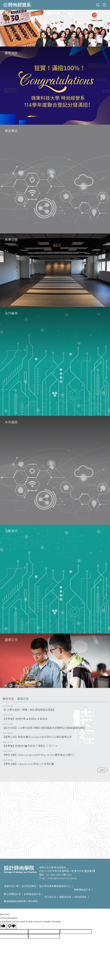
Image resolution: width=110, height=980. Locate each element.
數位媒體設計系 (12, 894)
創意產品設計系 (33, 894)
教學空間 (11, 240)
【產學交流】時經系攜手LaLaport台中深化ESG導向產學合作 (37, 737)
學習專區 (11, 131)
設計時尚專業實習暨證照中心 (55, 886)
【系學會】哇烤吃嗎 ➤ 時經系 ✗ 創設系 (25, 719)
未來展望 (11, 422)
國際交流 (11, 640)
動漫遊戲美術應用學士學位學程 (21, 901)
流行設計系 (50, 897)
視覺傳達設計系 (82, 890)
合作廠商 (11, 313)
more (102, 770)
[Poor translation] (12, 926)
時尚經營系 (81, 897)
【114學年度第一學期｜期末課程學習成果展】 (29, 710)
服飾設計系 (65, 897)
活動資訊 (11, 531)
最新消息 (11, 53)
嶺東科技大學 (11, 886)
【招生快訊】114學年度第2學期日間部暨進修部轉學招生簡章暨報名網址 (44, 728)
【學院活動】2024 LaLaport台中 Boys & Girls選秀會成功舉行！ (39, 755)
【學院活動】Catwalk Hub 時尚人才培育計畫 (28, 764)
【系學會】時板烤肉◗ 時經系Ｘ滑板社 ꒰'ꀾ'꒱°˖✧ (30, 746)
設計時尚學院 (29, 886)
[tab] (8, 699)
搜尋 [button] (98, 5)
